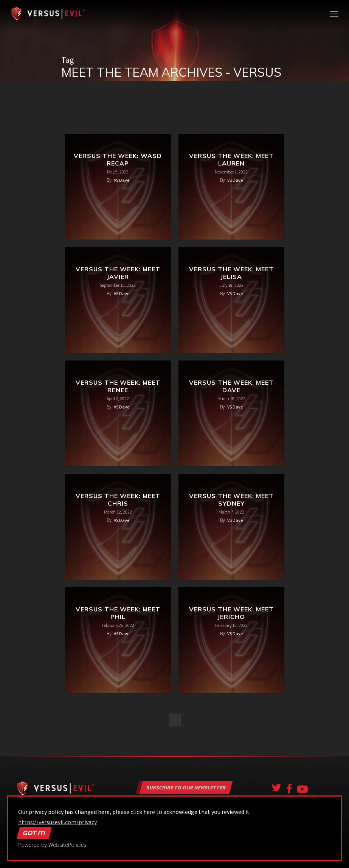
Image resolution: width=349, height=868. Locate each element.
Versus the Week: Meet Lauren (231, 159)
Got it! (34, 833)
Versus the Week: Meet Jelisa (231, 273)
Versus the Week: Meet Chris (118, 500)
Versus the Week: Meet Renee (118, 386)
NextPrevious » (175, 720)
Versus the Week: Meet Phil (118, 613)
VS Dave (122, 180)
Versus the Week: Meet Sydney (231, 500)
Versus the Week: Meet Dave (231, 386)
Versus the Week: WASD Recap (118, 159)
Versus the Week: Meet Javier (118, 273)
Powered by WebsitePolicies (52, 845)
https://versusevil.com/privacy (57, 822)
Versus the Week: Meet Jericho (231, 613)
